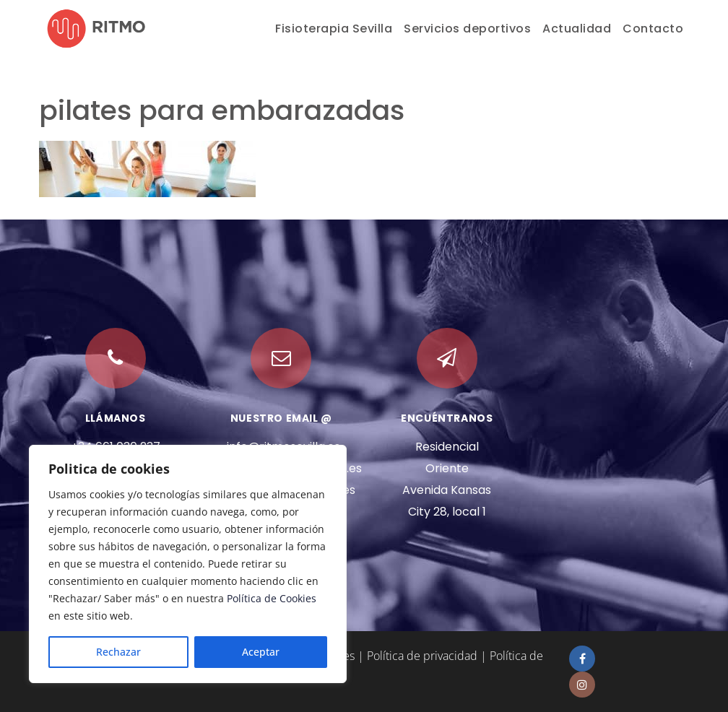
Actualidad (577, 29)
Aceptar (261, 652)
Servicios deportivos (467, 29)
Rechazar (118, 652)
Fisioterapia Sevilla (334, 29)
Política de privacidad (422, 656)
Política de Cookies (272, 598)
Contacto (653, 29)
